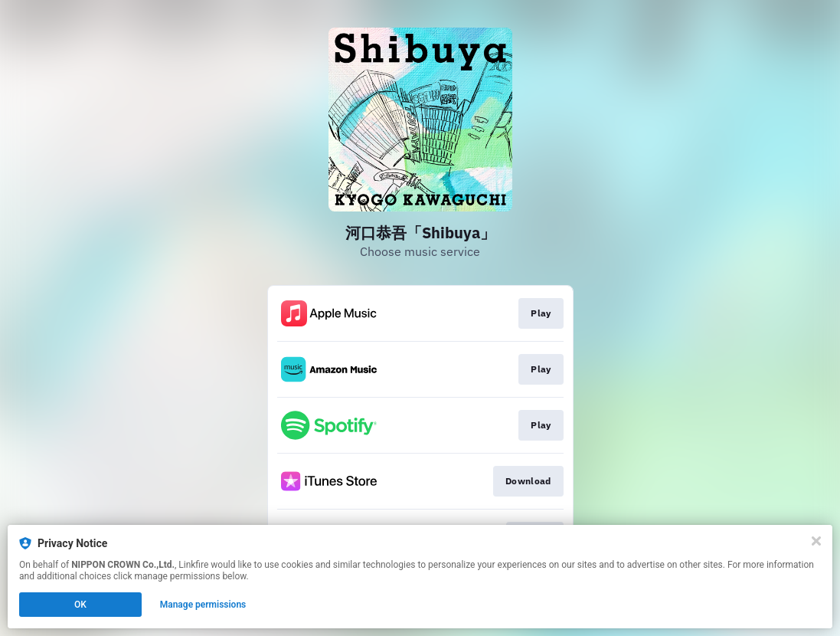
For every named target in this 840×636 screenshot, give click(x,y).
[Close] (816, 541)
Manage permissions (203, 605)
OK (80, 605)
